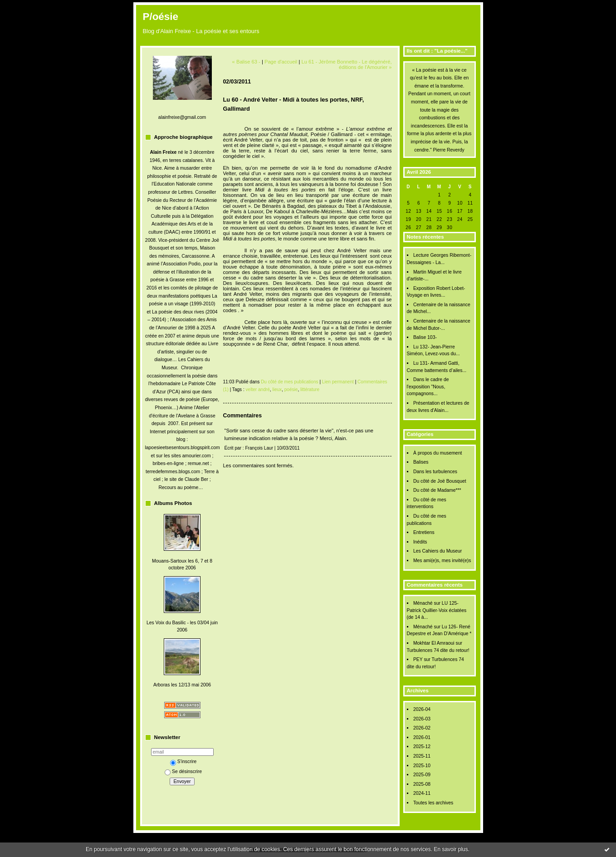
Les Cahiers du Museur (438, 551)
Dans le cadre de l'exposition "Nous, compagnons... (428, 387)
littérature (310, 389)
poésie (291, 389)
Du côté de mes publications (290, 382)
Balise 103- (425, 337)
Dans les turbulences (435, 472)
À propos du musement (438, 453)
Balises (421, 462)
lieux (277, 389)
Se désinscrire (183, 771)
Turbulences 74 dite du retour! (438, 650)
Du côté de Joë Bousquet (440, 481)
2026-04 (422, 709)
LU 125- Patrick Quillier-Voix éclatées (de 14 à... (437, 610)
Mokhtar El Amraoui (434, 643)
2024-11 (422, 793)
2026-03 (422, 719)
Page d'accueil (281, 62)
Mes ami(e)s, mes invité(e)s (442, 561)
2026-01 (422, 737)
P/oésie (161, 17)
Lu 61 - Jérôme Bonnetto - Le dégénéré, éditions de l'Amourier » (346, 64)
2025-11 (422, 756)
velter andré (258, 389)
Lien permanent (338, 382)
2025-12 (422, 747)
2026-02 (422, 728)
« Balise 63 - (246, 62)
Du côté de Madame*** (437, 490)
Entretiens (424, 532)
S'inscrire (183, 762)
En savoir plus (451, 849)
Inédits (420, 542)
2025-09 (422, 775)
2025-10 (422, 766)
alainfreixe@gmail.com (182, 117)
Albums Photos (173, 503)
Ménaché (423, 603)
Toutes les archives (433, 803)
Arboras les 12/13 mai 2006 (182, 685)
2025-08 (422, 784)
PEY (418, 659)
